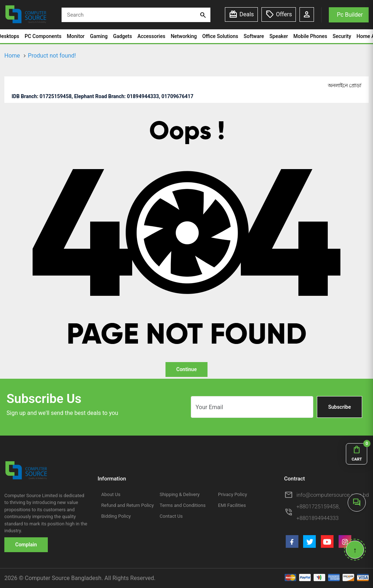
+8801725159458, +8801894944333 (318, 512)
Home (12, 56)
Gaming (99, 36)
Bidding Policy (116, 516)
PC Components (43, 36)
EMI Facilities (232, 505)
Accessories (151, 36)
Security (342, 36)
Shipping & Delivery (180, 494)
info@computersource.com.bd (333, 495)
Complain (26, 545)
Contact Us (171, 516)
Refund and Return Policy (128, 505)
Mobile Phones (310, 36)
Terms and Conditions (183, 505)
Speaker (279, 36)
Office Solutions (220, 36)
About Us (111, 494)
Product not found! (52, 56)
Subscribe (340, 407)
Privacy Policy (232, 494)
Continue (186, 369)
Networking (184, 36)
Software (254, 36)
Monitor (76, 36)
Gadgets (122, 36)
